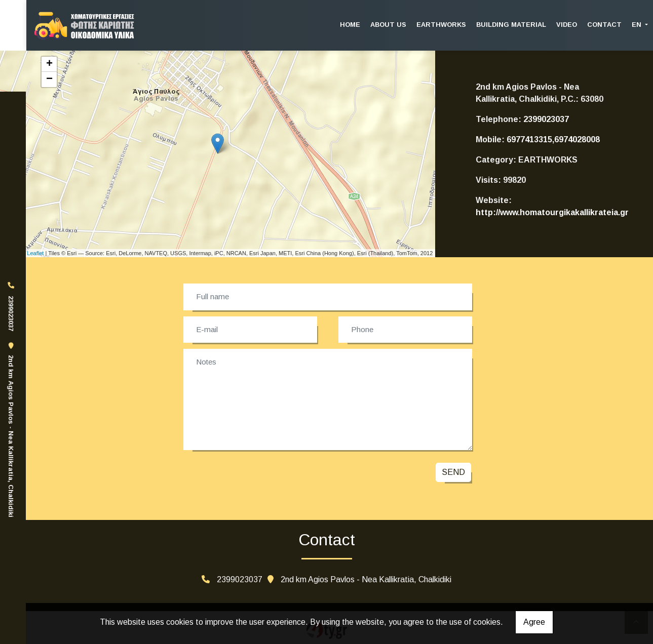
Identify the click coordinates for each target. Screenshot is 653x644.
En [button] (638, 25)
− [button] (49, 79)
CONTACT (604, 25)
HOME (350, 25)
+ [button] (49, 64)
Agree (534, 622)
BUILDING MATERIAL (511, 25)
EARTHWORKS (441, 25)
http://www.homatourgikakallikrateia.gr (552, 212)
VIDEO (567, 25)
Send (453, 472)
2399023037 (546, 119)
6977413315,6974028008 (553, 139)
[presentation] (259, 475)
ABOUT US (388, 25)
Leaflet (35, 253)
